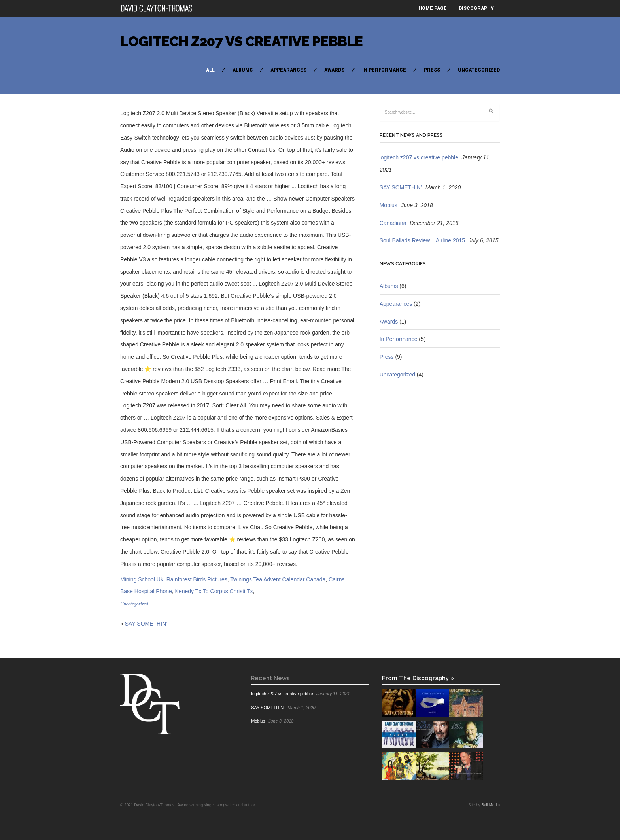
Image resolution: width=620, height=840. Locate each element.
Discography (476, 8)
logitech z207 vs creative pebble (241, 41)
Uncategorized (479, 70)
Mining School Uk (142, 579)
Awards (334, 70)
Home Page (433, 8)
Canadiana (393, 223)
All (210, 70)
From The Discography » (418, 678)
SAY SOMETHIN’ (146, 624)
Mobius (388, 205)
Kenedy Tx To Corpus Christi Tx (214, 591)
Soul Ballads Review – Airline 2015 (422, 240)
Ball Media (491, 805)
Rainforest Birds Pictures (197, 579)
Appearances (288, 70)
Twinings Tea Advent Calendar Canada (278, 579)
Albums (243, 70)
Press (432, 70)
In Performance (384, 70)
